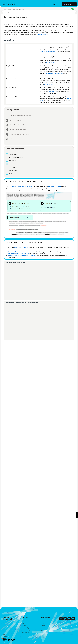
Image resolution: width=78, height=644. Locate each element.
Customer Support (26, 628)
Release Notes (51, 62)
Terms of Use (44, 628)
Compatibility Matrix (8, 632)
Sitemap (5, 637)
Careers (24, 626)
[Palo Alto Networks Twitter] (69, 620)
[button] (77, 515)
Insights (12, 139)
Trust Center (44, 626)
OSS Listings (6, 634)
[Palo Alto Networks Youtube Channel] (73, 620)
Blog (4, 630)
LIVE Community (26, 630)
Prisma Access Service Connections (20, 125)
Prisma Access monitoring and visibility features (21, 256)
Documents (43, 630)
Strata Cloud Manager (54, 186)
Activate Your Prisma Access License (20, 116)
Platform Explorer (43, 35)
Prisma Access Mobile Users (18, 130)
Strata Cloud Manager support (17, 252)
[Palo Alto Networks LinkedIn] (65, 620)
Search (5, 627)
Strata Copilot (69, 4)
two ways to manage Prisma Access (22, 186)
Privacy (42, 623)
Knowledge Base (26, 633)
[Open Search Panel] (54, 4)
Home (6, 13)
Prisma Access (11, 13)
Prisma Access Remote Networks (19, 134)
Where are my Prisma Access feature (18, 254)
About (23, 623)
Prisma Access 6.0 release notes (54, 73)
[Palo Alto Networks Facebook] (61, 620)
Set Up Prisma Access (16, 120)
